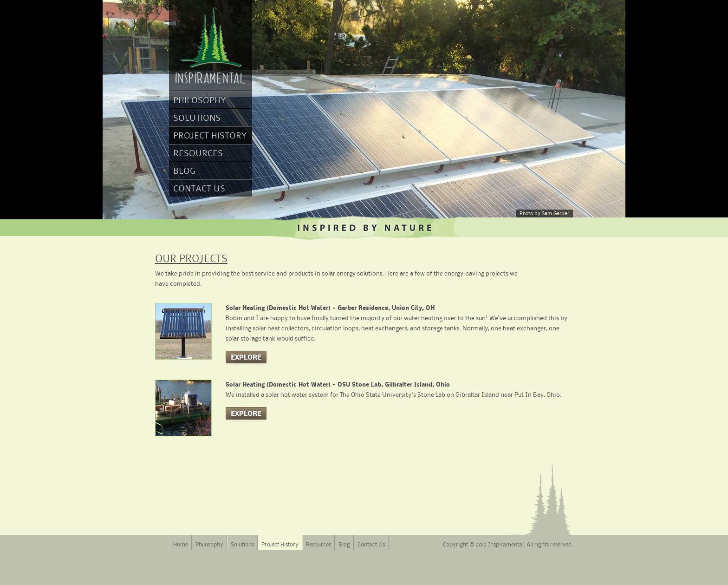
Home (181, 545)
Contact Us (199, 188)
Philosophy (199, 100)
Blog (184, 171)
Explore (246, 358)
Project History (210, 135)
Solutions (197, 118)
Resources (198, 153)
